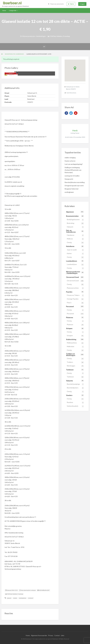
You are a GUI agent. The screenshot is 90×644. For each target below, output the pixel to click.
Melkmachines (75, 343)
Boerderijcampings (75, 384)
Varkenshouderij (75, 406)
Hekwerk (75, 227)
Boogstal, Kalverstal (71, 189)
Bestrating (75, 223)
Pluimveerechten (75, 288)
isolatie (15, 598)
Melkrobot (75, 347)
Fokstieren (75, 235)
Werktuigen (75, 366)
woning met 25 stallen (72, 176)
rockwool (31, 598)
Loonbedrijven (75, 265)
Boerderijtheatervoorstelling (75, 182)
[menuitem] (56, 4)
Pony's (75, 303)
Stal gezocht (69, 179)
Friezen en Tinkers (75, 295)
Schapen (75, 336)
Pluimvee (75, 325)
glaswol (9, 598)
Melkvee (75, 239)
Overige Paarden (75, 299)
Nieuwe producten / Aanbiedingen (34, 36)
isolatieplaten (23, 598)
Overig (75, 243)
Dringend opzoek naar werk (74, 186)
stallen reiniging (70, 158)
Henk (75, 130)
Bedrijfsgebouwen (75, 220)
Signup (71, 4)
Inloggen (82, 4)
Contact (57, 635)
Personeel (75, 314)
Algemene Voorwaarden (39, 635)
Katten (75, 254)
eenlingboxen (69, 192)
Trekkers (75, 362)
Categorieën (13, 10)
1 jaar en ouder (75, 250)
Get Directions (71, 93)
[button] (75, 69)
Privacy (51, 635)
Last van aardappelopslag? (74, 164)
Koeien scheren (70, 161)
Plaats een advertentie (56, 4)
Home (4, 10)
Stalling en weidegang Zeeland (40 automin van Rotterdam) (73, 170)
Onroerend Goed (75, 281)
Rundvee (75, 403)
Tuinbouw (75, 377)
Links (63, 635)
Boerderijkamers (75, 388)
